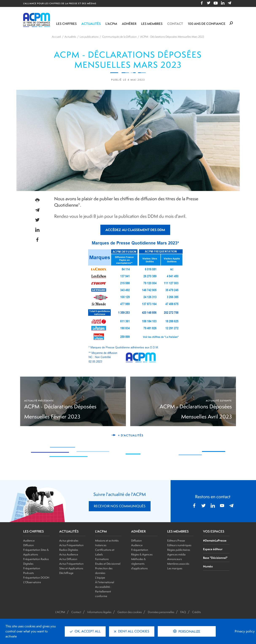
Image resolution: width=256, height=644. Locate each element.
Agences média (176, 554)
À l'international (105, 582)
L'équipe (100, 578)
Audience (29, 540)
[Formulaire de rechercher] (231, 23)
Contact (175, 24)
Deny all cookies (132, 631)
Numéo (208, 566)
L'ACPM (111, 24)
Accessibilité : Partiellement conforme (103, 591)
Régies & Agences (142, 554)
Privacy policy (245, 631)
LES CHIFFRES (34, 531)
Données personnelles (161, 612)
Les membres (152, 24)
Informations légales (99, 612)
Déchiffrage (66, 573)
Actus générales (69, 540)
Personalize (189, 631)
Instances (101, 545)
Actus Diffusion (68, 559)
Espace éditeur (213, 549)
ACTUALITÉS (69, 531)
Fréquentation (140, 550)
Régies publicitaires (179, 550)
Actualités (91, 24)
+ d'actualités (131, 435)
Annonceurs (174, 559)
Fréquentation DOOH (36, 578)
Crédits (196, 612)
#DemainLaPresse (215, 540)
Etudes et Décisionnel (108, 564)
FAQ (183, 612)
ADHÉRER (138, 531)
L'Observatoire (32, 582)
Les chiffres (66, 24)
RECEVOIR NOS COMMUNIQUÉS (120, 506)
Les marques (175, 568)
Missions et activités (107, 540)
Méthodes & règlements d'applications (139, 564)
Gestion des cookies (130, 612)
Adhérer (129, 24)
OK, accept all (85, 631)
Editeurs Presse (176, 540)
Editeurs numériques (179, 545)
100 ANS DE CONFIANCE (207, 24)
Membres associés (178, 564)
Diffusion (28, 545)
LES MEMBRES (178, 531)
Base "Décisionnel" (215, 558)
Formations (102, 559)
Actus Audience (69, 554)
